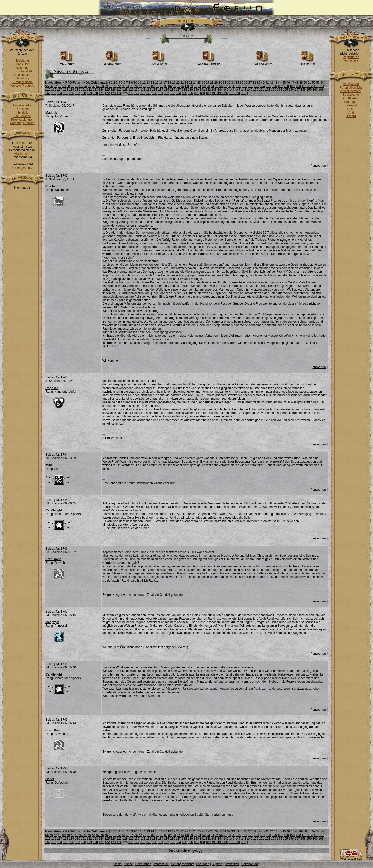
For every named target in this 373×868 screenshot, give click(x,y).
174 (119, 93)
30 (220, 83)
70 (111, 86)
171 (101, 93)
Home (181, 21)
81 (157, 86)
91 (200, 86)
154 (279, 90)
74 (127, 86)
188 (202, 93)
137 (178, 90)
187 (196, 93)
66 (94, 86)
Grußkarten (351, 98)
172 (107, 93)
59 (64, 86)
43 (276, 83)
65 (89, 86)
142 (208, 90)
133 (155, 90)
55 (47, 86)
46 (288, 83)
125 (107, 90)
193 (232, 93)
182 (167, 93)
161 (321, 90)
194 (238, 93)
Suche (192, 21)
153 (273, 90)
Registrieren (351, 57)
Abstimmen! (22, 154)
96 (221, 86)
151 (262, 90)
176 (131, 93)
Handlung (22, 78)
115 (48, 90)
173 (113, 93)
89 (191, 86)
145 (226, 90)
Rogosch (52, 388)
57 (55, 86)
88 (187, 86)
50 (305, 83)
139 (190, 90)
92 (204, 86)
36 (246, 83)
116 (54, 90)
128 (125, 90)
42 (271, 83)
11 (140, 83)
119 (72, 90)
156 (291, 90)
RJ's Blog (22, 68)
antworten (319, 166)
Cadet (50, 779)
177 (137, 93)
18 (169, 83)
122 (89, 90)
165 (66, 93)
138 (184, 90)
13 (148, 83)
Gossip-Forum (262, 63)
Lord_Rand (53, 559)
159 (309, 90)
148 (244, 90)
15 (157, 83)
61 (72, 86)
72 (119, 86)
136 (173, 90)
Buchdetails (22, 75)
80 (153, 86)
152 (268, 90)
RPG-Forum (159, 63)
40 (263, 83)
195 (244, 93)
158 (303, 90)
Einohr (50, 186)
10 (135, 83)
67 (98, 86)
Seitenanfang (250, 864)
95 (217, 86)
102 (251, 86)
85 (174, 86)
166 (72, 93)
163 (54, 93)
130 (137, 90)
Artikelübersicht (351, 91)
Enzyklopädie (22, 105)
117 (60, 90)
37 (250, 83)
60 (68, 86)
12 (144, 83)
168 (83, 93)
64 (85, 86)
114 (322, 86)
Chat (351, 112)
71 (115, 86)
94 (212, 86)
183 (173, 93)
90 (196, 86)
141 (202, 90)
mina (49, 465)
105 (269, 86)
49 (301, 83)
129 (131, 90)
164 (60, 93)
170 (95, 93)
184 (178, 93)
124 (101, 90)
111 (304, 86)
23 (191, 83)
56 (51, 86)
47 (292, 83)
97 (225, 86)
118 (66, 90)
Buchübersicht (22, 71)
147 (238, 90)
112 (310, 86)
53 (318, 83)
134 (161, 90)
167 (77, 93)
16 (161, 83)
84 (170, 86)
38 (254, 83)
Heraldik (22, 112)
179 (149, 93)
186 (190, 93)
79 (149, 86)
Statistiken (232, 864)
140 (196, 90)
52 (314, 83)
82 (161, 86)
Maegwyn (52, 622)
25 (199, 83)
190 (214, 93)
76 (136, 86)
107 (280, 86)
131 (143, 90)
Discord (351, 116)
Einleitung (22, 61)
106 (274, 86)
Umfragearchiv (22, 168)
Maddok (51, 113)
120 (77, 90)
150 (256, 90)
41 (267, 83)
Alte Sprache (22, 116)
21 (182, 83)
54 (322, 83)
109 (292, 86)
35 (242, 83)
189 (208, 93)
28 (212, 83)
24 (195, 83)
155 (285, 90)
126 (113, 90)
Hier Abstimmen (351, 857)
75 (132, 86)
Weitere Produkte (22, 86)
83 (166, 86)
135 (167, 90)
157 (297, 90)
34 (237, 83)
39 (259, 83)
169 (89, 93)
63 (81, 86)
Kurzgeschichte (22, 82)
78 (144, 86)
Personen (22, 109)
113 (316, 86)
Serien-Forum (112, 63)
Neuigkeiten (351, 84)
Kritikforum (308, 63)
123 (95, 90)
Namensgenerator (22, 123)
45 (284, 83)
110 (298, 86)
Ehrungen (203, 864)
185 (184, 93)
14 (152, 83)
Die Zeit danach (97, 83)
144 (220, 90)
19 (174, 83)
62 (77, 86)
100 (239, 86)
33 (233, 83)
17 (165, 83)
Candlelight (54, 510)
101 (245, 86)
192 (226, 93)
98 (229, 86)
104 (262, 86)
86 (178, 86)
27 (207, 83)
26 (203, 83)
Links (351, 109)
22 (186, 83)
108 (286, 86)
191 (220, 93)
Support (217, 864)
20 (178, 83)
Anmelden (351, 61)
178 (143, 93)
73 (123, 86)
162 (48, 93)
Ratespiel (351, 105)
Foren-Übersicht (351, 88)
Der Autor (22, 64)
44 (280, 83)
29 (216, 83)
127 (119, 90)
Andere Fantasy (209, 63)
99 (234, 86)
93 (208, 86)
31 (224, 83)
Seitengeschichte (183, 864)
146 (232, 90)
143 (214, 90)
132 (149, 90)
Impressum (161, 864)
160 (315, 90)
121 (83, 90)
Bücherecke (351, 95)
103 (257, 86)
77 (140, 86)
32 (229, 83)
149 (250, 90)
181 (161, 93)
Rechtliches (143, 864)
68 (102, 86)
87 (183, 86)
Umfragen (351, 102)
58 (60, 86)
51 (309, 83)
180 (155, 93)
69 (106, 86)
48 (297, 83)
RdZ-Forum (67, 63)
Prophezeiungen (22, 120)
